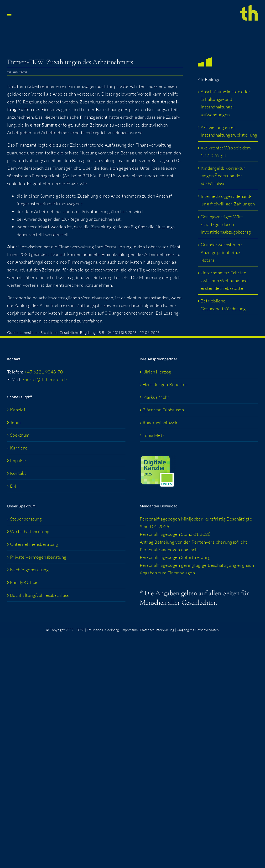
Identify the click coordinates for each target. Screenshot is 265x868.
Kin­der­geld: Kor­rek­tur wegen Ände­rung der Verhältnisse (223, 176)
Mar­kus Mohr (156, 397)
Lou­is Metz (154, 435)
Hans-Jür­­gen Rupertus (165, 384)
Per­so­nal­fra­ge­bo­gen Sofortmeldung (175, 557)
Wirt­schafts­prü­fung (30, 531)
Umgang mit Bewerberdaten (198, 630)
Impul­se (18, 460)
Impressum (130, 630)
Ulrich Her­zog (157, 372)
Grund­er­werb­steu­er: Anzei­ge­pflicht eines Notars (221, 252)
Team (15, 422)
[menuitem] (67, 486)
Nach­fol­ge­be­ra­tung (29, 570)
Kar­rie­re (19, 448)
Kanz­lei (18, 410)
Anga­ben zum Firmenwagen (167, 573)
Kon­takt (18, 473)
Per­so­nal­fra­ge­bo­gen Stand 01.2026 (175, 534)
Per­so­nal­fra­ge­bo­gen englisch (169, 550)
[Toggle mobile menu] (10, 14)
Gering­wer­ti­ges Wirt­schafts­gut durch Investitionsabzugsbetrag (226, 224)
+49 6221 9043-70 (44, 372)
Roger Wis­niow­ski (161, 423)
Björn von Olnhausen (163, 410)
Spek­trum (20, 435)
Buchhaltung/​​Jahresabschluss (39, 595)
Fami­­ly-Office (24, 582)
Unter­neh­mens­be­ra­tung (34, 544)
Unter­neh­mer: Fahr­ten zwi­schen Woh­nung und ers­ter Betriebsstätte (224, 280)
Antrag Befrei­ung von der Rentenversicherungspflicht (194, 542)
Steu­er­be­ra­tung (26, 519)
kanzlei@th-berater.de (45, 379)
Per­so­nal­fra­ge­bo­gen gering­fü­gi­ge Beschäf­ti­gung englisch (197, 565)
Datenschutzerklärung (157, 630)
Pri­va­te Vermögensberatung (38, 557)
